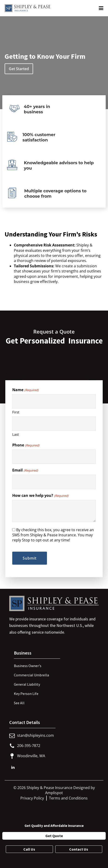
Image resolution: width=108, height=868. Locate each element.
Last (15, 434)
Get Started (19, 69)
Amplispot (54, 793)
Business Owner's (28, 666)
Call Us (29, 849)
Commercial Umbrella (31, 675)
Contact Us (79, 849)
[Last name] (54, 424)
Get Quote (54, 836)
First (16, 412)
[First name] (54, 401)
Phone (26, 445)
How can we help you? (40, 495)
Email (25, 470)
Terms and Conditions (68, 798)
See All (19, 703)
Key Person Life (26, 694)
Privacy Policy (32, 798)
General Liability (27, 684)
